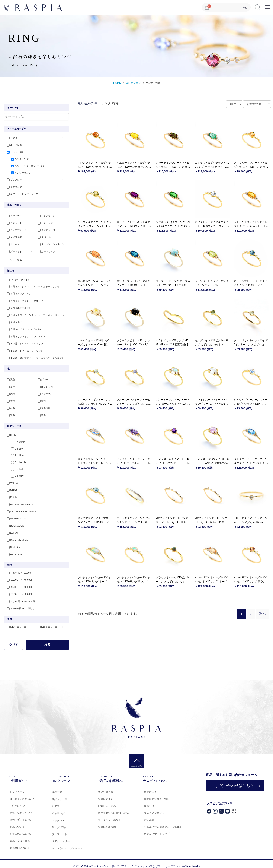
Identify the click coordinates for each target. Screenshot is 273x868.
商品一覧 (57, 787)
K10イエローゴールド (19, 622)
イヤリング (14, 187)
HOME (117, 83)
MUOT (11, 487)
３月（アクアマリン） (19, 293)
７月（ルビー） (16, 321)
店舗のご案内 (152, 787)
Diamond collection (18, 536)
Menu (267, 6)
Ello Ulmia (16, 439)
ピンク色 (43, 391)
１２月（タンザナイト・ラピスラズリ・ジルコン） (35, 355)
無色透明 (43, 405)
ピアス (11, 138)
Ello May (16, 473)
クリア (14, 640)
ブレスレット (15, 180)
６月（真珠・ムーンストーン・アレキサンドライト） (36, 314)
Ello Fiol (15, 466)
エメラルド (14, 237)
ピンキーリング (19, 173)
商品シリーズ (60, 794)
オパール (43, 237)
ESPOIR (12, 529)
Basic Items (14, 543)
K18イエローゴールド (50, 622)
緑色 (41, 398)
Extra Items (14, 550)
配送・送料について (21, 808)
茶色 (10, 384)
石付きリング (18, 159)
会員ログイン (106, 794)
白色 (10, 405)
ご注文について (19, 801)
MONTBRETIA (15, 515)
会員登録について (20, 843)
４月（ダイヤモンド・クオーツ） (25, 300)
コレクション (133, 83)
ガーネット (14, 250)
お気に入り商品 (107, 801)
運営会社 (149, 801)
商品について (17, 822)
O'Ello (11, 432)
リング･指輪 (153, 83)
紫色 (10, 412)
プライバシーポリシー (111, 815)
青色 (10, 398)
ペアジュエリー (61, 836)
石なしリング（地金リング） (26, 166)
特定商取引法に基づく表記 (113, 808)
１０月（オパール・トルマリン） (25, 341)
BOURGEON (15, 522)
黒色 (10, 377)
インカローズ (46, 230)
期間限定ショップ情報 (157, 794)
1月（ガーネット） (18, 279)
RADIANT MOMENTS (19, 501)
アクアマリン (46, 216)
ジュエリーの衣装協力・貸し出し (163, 822)
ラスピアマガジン (154, 808)
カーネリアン (46, 250)
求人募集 (149, 815)
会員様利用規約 (107, 822)
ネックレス (14, 145)
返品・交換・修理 (20, 836)
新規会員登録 (106, 787)
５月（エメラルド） (18, 307)
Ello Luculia (17, 460)
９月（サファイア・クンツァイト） (26, 335)
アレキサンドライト (18, 230)
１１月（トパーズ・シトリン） (24, 348)
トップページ (17, 787)
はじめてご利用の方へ (22, 794)
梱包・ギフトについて (22, 815)
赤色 (10, 391)
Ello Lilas (16, 453)
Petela (11, 494)
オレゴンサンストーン (50, 244)
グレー (42, 377)
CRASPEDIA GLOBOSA (20, 508)
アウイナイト (15, 216)
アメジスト (14, 223)
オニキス (12, 244)
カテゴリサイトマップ (157, 829)
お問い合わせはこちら (234, 780)
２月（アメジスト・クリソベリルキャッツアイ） (33, 286)
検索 (47, 640)
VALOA (12, 481)
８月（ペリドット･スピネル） (24, 327)
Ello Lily (15, 446)
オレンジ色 (44, 384)
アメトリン (44, 223)
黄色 (41, 412)
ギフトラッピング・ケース (22, 194)
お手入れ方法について (22, 829)
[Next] (262, 614)
